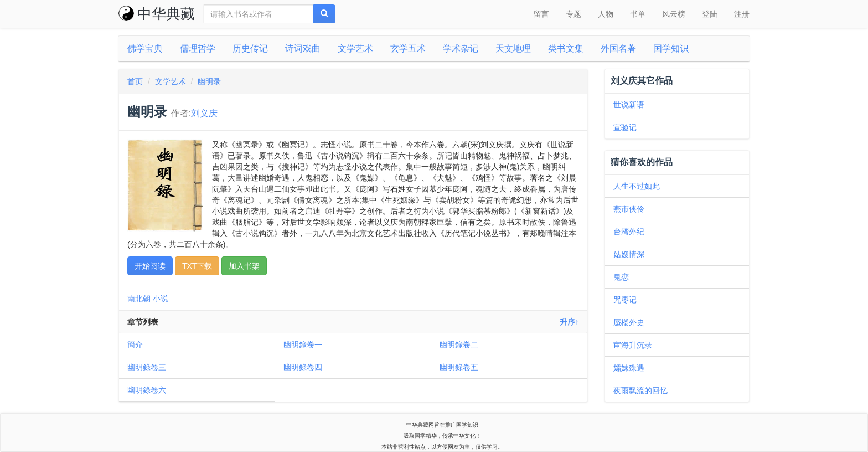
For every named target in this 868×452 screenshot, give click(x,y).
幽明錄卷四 (303, 367)
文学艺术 (355, 48)
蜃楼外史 (629, 322)
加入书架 (244, 266)
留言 (541, 14)
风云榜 (674, 14)
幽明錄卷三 (147, 367)
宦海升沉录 (633, 345)
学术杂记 (461, 48)
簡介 (135, 345)
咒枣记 (625, 300)
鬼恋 (621, 277)
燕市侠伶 (629, 209)
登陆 (710, 14)
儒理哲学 (198, 48)
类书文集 (566, 48)
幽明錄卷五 (459, 367)
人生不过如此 (637, 186)
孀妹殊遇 (629, 368)
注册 (742, 14)
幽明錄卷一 (303, 345)
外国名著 (618, 48)
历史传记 (250, 48)
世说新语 (629, 105)
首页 (135, 81)
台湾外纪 (629, 232)
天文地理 (513, 48)
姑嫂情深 (629, 254)
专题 (573, 14)
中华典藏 (157, 14)
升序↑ (569, 322)
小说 (161, 299)
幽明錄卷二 (459, 345)
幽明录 (209, 81)
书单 (638, 14)
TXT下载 (197, 266)
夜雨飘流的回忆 (640, 391)
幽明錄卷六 (147, 390)
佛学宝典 (145, 48)
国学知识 (671, 48)
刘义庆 (204, 113)
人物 (606, 14)
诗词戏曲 (303, 48)
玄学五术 (408, 48)
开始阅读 (150, 266)
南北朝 (139, 299)
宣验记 (625, 127)
